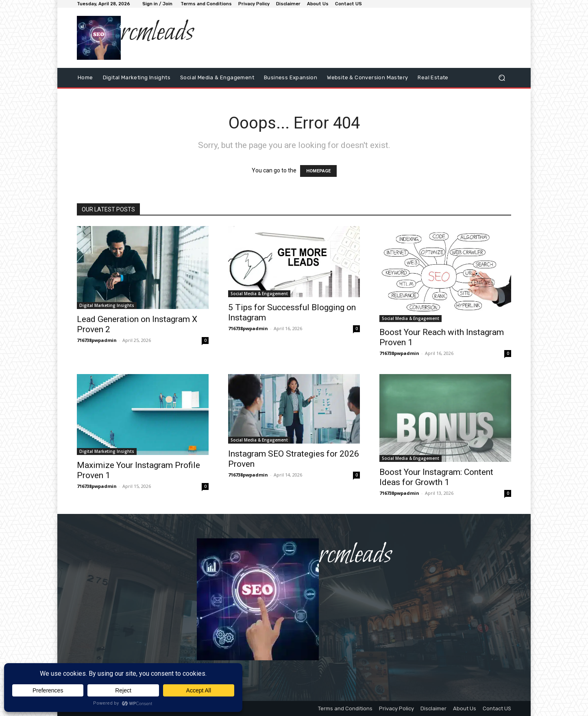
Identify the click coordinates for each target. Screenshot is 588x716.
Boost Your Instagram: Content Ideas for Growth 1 (436, 477)
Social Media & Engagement (259, 294)
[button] (502, 77)
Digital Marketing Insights (107, 305)
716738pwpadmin (97, 340)
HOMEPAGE (318, 171)
